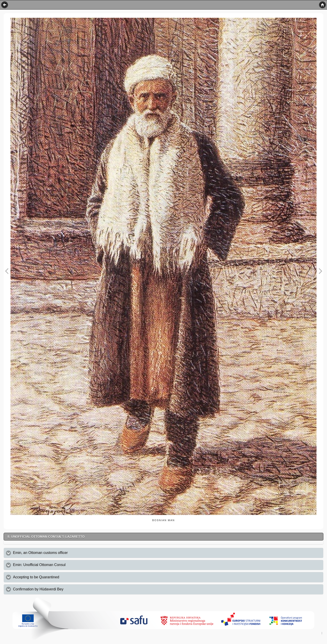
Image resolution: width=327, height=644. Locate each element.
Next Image (320, 271)
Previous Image (7, 271)
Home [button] (322, 5)
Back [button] (5, 5)
